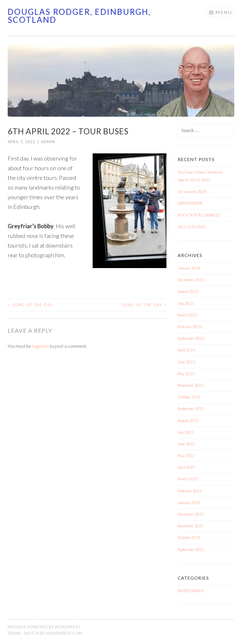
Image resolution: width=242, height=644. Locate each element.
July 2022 (186, 432)
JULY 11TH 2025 (192, 227)
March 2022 (188, 479)
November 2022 (191, 385)
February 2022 (190, 491)
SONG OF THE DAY (30, 305)
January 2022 (189, 503)
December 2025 (191, 280)
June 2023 (186, 362)
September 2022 (191, 409)
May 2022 (186, 456)
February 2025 (190, 327)
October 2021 (189, 538)
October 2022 (189, 397)
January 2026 (189, 268)
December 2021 (191, 514)
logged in (40, 346)
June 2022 (186, 444)
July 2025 (186, 303)
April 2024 (186, 350)
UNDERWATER (190, 203)
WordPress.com (64, 633)
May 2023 (186, 374)
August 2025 (188, 291)
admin (48, 142)
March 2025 (188, 315)
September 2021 (191, 550)
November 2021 (191, 526)
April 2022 (186, 467)
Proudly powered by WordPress (44, 627)
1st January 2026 (192, 192)
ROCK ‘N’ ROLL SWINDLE (199, 215)
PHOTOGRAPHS (191, 591)
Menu (224, 12)
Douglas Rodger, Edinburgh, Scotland (79, 16)
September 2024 (191, 338)
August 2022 (188, 421)
